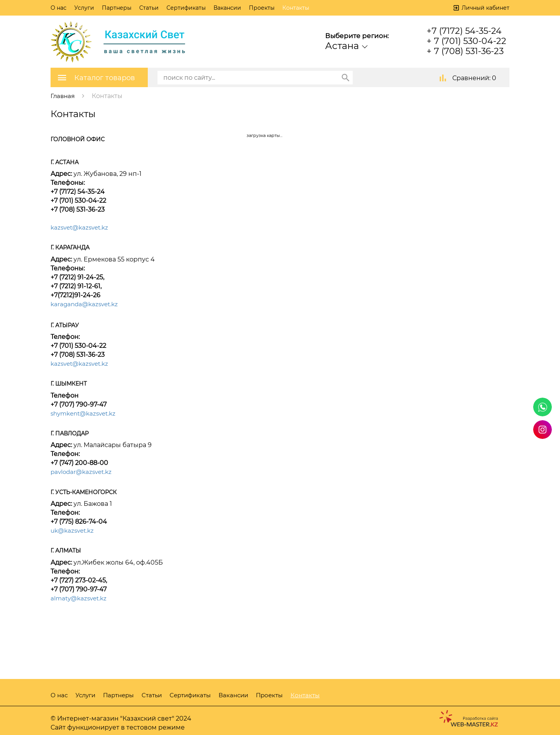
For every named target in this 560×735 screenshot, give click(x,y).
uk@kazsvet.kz (74, 530)
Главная (63, 96)
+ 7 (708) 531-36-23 (465, 51)
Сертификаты (186, 8)
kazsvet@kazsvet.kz (82, 227)
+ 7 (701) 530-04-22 (466, 41)
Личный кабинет (486, 8)
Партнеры (117, 8)
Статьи (149, 8)
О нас (59, 8)
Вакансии (227, 8)
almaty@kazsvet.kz (80, 597)
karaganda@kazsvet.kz (86, 304)
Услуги (84, 8)
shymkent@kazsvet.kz (86, 413)
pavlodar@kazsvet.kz (83, 471)
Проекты (262, 8)
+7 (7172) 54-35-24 (464, 31)
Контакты (296, 8)
